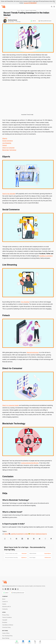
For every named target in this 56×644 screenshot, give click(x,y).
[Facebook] (5, 589)
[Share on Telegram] (28, 539)
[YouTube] (13, 589)
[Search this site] (52, 7)
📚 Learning (12, 534)
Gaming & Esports (41, 534)
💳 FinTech (32, 534)
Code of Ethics (6, 633)
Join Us (33, 21)
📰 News (6, 18)
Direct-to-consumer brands (10, 405)
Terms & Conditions (7, 617)
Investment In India (22, 534)
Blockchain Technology (9, 150)
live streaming (25, 302)
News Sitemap (6, 638)
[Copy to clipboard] (45, 539)
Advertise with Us (7, 607)
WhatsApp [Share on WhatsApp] (17, 642)
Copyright (5, 620)
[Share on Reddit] (34, 539)
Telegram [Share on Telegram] (29, 642)
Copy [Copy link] (35, 642)
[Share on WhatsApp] (5, 539)
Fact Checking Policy (7, 636)
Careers (4, 604)
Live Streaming (7, 143)
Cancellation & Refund (8, 625)
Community (5, 609)
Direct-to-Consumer (8, 148)
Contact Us (5, 602)
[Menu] (54, 7)
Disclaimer (5, 622)
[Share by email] (40, 539)
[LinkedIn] (8, 589)
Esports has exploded (9, 194)
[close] (54, 2)
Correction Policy (6, 627)
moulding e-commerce (46, 256)
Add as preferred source (45, 21)
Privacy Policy (6, 615)
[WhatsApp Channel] (18, 589)
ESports (5, 138)
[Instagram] (10, 589)
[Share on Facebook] (16, 539)
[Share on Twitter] (11, 539)
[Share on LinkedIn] (22, 539)
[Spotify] (15, 589)
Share (40, 642)
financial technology (33, 352)
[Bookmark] (51, 539)
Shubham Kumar (13, 20)
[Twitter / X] (3, 589)
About (4, 599)
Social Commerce (8, 141)
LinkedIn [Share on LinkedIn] (23, 642)
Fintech (5, 145)
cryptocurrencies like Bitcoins (30, 463)
